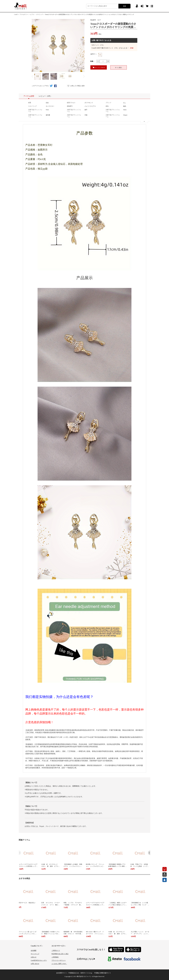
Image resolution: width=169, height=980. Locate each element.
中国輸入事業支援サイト (103, 973)
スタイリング (32, 106)
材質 (30, 103)
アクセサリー (24, 14)
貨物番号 (70, 106)
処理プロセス (71, 103)
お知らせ (34, 957)
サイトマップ (35, 954)
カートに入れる (99, 67)
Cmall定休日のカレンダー (39, 960)
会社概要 (34, 951)
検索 (125, 6)
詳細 (132, 48)
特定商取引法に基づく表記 (60, 954)
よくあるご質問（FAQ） (59, 964)
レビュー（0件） (45, 96)
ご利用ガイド (56, 951)
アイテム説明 (29, 97)
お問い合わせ (35, 964)
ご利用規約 (55, 957)
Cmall (16, 14)
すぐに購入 (119, 68)
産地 (107, 106)
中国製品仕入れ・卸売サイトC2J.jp (80, 973)
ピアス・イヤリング (36, 14)
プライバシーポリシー (59, 960)
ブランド (108, 103)
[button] (149, 853)
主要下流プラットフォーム (35, 111)
